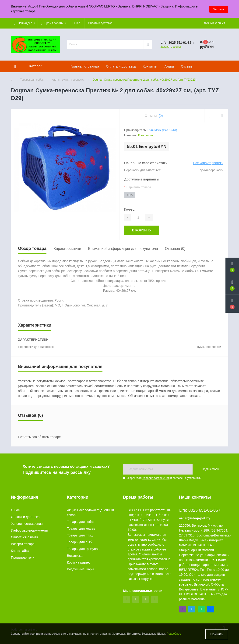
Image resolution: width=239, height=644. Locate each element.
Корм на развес (79, 562)
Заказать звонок (171, 47)
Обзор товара (32, 248)
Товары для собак (32, 80)
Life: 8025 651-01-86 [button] (200, 510)
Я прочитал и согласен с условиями (164, 478)
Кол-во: (130, 209)
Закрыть (219, 9)
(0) (161, 116)
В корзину (142, 230)
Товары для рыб (79, 542)
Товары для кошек (81, 528)
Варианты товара (138, 187)
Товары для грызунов (83, 549)
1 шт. (130, 195)
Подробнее (174, 634)
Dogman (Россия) (162, 130)
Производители (23, 557)
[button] (24, 23)
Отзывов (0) (175, 248)
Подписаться (210, 469)
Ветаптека (75, 555)
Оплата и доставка (100, 23)
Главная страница (85, 66)
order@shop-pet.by (195, 518)
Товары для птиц (80, 535)
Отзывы (187, 66)
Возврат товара (23, 544)
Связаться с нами (24, 537)
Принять (217, 634)
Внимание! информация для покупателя (123, 248)
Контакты (150, 66)
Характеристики (67, 248)
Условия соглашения (156, 478)
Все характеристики (208, 163)
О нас (76, 23)
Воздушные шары (81, 569)
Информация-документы (30, 530)
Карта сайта (20, 550)
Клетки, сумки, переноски (68, 80)
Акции (169, 66)
